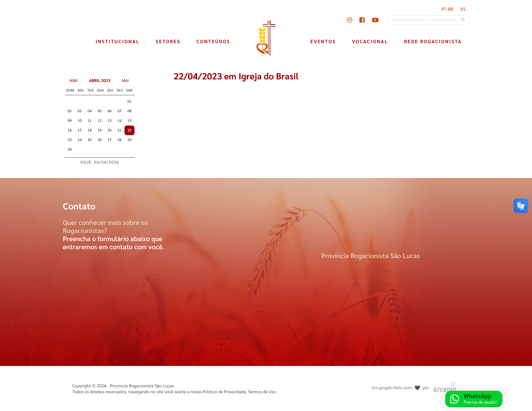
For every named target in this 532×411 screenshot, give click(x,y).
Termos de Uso (262, 391)
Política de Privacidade (224, 391)
